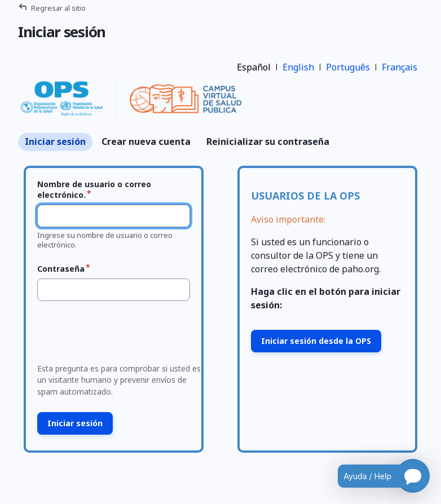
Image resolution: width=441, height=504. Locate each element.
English (298, 67)
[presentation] (119, 335)
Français (400, 67)
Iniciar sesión (55, 142)
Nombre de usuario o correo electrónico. (94, 190)
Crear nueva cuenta (146, 142)
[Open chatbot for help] (375, 476)
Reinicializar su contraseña (268, 142)
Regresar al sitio (58, 8)
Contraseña (61, 269)
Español (254, 67)
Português (348, 67)
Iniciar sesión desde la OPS (316, 341)
